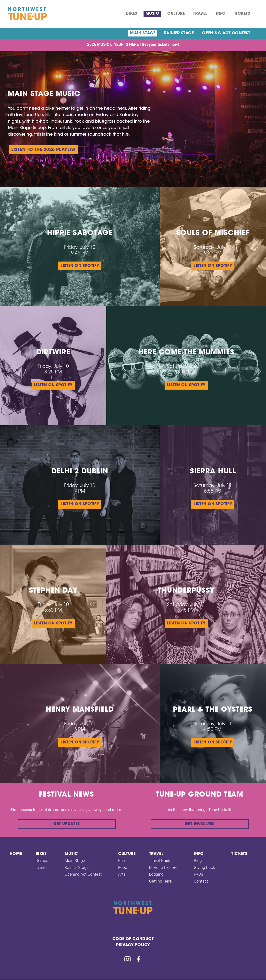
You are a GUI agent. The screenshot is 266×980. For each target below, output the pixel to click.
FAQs (198, 874)
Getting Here (161, 881)
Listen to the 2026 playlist (44, 150)
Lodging (156, 874)
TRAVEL (200, 14)
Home (16, 854)
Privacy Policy (133, 945)
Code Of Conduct (133, 939)
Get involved (199, 824)
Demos (42, 861)
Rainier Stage (179, 33)
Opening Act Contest (226, 33)
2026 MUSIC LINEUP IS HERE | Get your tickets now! (133, 44)
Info (221, 14)
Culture (176, 14)
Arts (122, 874)
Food (123, 867)
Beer (122, 861)
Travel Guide (160, 861)
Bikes (132, 14)
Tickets (242, 14)
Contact (201, 881)
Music (152, 14)
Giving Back (204, 867)
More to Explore (163, 867)
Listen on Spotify (80, 266)
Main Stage (143, 33)
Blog (198, 861)
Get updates (66, 824)
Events (42, 867)
